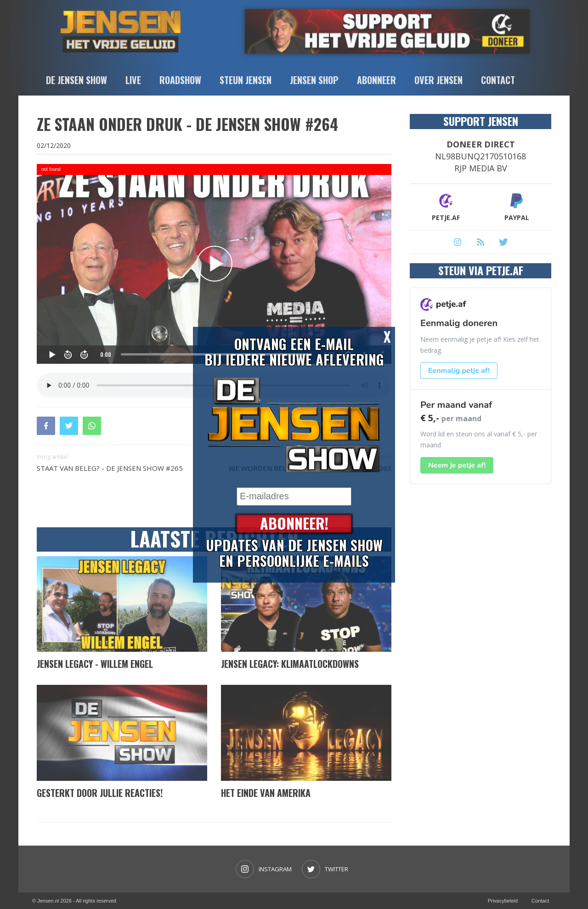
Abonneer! (294, 523)
